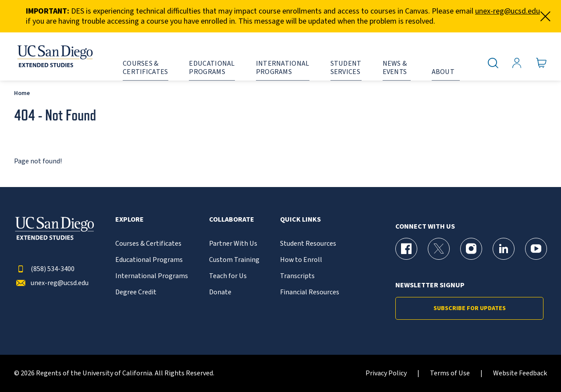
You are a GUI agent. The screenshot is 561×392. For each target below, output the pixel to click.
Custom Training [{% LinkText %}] (234, 260)
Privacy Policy (386, 373)
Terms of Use (450, 373)
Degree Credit (136, 292)
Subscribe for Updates (470, 308)
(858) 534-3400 (44, 269)
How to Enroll (301, 260)
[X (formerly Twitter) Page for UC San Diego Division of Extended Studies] (439, 249)
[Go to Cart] (541, 63)
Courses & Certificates (148, 244)
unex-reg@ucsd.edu (508, 11)
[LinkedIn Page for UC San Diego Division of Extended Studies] (504, 249)
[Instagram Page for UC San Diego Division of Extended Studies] (471, 249)
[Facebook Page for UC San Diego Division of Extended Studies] (406, 249)
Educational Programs (149, 260)
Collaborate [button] (232, 220)
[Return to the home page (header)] (54, 57)
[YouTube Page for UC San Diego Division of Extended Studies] (536, 249)
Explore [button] (130, 220)
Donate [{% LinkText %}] (220, 292)
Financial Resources (310, 292)
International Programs (152, 276)
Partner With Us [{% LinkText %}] (233, 244)
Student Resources (308, 244)
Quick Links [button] (300, 220)
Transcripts (297, 276)
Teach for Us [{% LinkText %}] (228, 276)
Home (22, 93)
